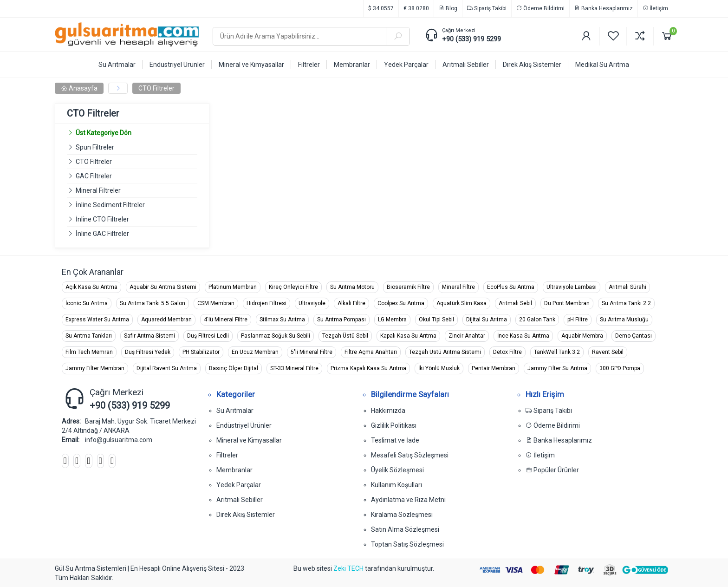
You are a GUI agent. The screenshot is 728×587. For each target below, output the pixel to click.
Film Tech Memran (89, 352)
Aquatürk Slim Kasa (461, 303)
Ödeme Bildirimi (540, 8)
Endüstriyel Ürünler (244, 425)
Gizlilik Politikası (394, 425)
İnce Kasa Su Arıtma (523, 336)
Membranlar (234, 470)
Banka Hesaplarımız (604, 8)
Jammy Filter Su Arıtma (557, 368)
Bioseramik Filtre (408, 287)
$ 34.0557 (381, 8)
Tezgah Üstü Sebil (345, 336)
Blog (448, 8)
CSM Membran (216, 303)
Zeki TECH (348, 568)
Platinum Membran (233, 287)
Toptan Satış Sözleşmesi (407, 544)
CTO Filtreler (156, 88)
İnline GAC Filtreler (102, 234)
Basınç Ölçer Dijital (234, 368)
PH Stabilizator (201, 352)
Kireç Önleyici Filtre (293, 287)
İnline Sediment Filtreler (110, 205)
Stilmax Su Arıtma (282, 320)
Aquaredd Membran (166, 320)
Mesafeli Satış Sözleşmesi (410, 455)
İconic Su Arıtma (87, 303)
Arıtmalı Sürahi (627, 287)
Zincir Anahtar (467, 336)
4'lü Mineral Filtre (226, 320)
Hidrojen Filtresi (266, 303)
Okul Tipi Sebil (436, 320)
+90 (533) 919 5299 (471, 39)
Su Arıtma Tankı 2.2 (626, 303)
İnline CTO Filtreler (102, 219)
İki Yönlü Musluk (439, 368)
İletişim (655, 8)
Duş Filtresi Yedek (148, 352)
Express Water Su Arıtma (97, 320)
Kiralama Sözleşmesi (402, 515)
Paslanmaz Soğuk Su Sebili (276, 336)
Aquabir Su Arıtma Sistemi (163, 287)
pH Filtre (578, 320)
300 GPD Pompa (620, 368)
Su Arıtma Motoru (352, 287)
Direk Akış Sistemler (246, 515)
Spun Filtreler (95, 147)
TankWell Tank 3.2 (557, 352)
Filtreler (227, 455)
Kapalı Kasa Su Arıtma (408, 336)
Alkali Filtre (351, 303)
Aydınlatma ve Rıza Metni (408, 500)
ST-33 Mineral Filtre (294, 368)
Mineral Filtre (458, 287)
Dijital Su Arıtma (487, 320)
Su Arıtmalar (235, 411)
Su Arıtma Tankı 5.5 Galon (153, 303)
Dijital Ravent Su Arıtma (167, 368)
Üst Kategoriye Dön (99, 133)
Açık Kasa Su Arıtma (91, 287)
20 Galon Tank (537, 320)
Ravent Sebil (608, 352)
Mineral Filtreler (98, 190)
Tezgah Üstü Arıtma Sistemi (445, 352)
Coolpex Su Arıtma (401, 303)
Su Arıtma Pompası (341, 320)
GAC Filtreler (94, 176)
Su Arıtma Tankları (89, 336)
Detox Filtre (507, 352)
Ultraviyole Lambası (572, 287)
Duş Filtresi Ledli (208, 336)
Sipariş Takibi (487, 8)
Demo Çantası (634, 336)
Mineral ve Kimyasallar (249, 440)
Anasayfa (79, 88)
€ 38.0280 (416, 8)
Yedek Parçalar (239, 485)
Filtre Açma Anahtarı (371, 352)
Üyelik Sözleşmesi (397, 470)
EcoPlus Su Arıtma (511, 287)
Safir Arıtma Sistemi (149, 336)
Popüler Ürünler (552, 470)
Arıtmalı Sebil (515, 303)
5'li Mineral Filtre (312, 352)
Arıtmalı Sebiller (240, 500)
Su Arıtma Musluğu (624, 320)
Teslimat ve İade (395, 440)
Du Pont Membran (567, 303)
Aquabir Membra (582, 336)
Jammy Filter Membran (95, 368)
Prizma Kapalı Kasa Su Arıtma (368, 368)
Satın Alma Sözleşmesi (405, 529)
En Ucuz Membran (255, 352)
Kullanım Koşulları (396, 485)
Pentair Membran (494, 368)
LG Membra (392, 320)
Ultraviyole (312, 303)
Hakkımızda (388, 411)
